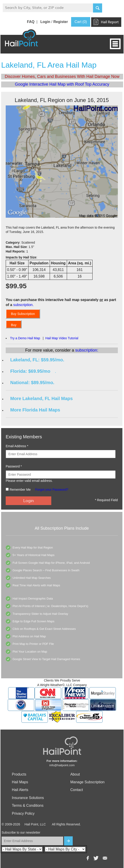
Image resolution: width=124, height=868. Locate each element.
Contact (76, 790)
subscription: (87, 350)
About (75, 774)
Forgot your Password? (52, 490)
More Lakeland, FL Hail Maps (41, 398)
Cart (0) (81, 22)
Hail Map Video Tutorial (62, 338)
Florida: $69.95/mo (30, 371)
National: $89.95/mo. (32, 383)
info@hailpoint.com (62, 765)
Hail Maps (20, 782)
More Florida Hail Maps (35, 410)
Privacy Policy (23, 813)
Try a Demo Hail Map (25, 338)
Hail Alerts (20, 790)
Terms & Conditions (28, 805)
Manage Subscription (87, 782)
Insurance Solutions (28, 798)
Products (19, 774)
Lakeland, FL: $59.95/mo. (37, 360)
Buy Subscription (23, 314)
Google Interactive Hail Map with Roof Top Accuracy (62, 84)
